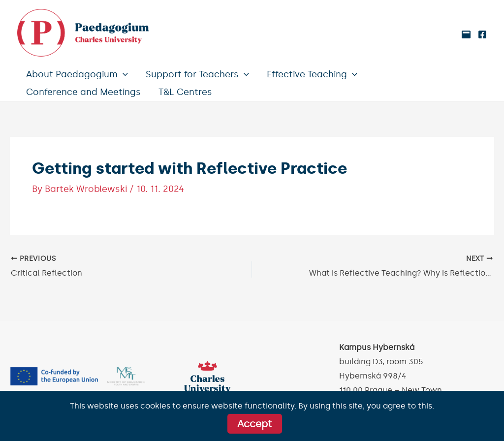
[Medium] (466, 34)
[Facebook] (482, 34)
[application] (123, 74)
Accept (255, 424)
